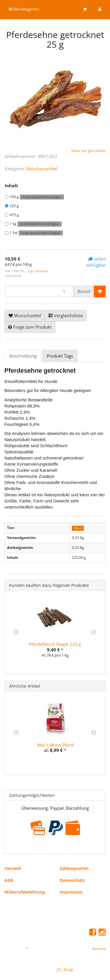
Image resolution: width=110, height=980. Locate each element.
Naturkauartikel (42, 169)
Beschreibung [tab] (23, 356)
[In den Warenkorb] (100, 292)
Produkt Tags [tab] (60, 356)
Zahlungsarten (74, 868)
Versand (42, 271)
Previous (16, 632)
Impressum (71, 892)
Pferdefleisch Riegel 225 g (55, 644)
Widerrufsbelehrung (25, 892)
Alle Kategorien (24, 9)
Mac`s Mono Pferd (55, 745)
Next (94, 632)
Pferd (78, 528)
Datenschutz (72, 880)
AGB (9, 880)
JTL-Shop (65, 970)
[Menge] (39, 291)
